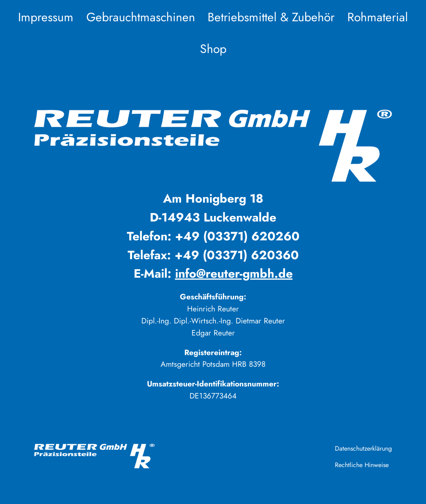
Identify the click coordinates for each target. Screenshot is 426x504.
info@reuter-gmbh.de (234, 273)
